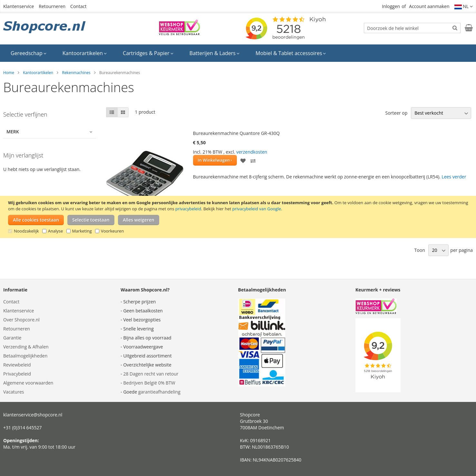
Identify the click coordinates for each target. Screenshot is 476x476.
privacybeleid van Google (257, 209)
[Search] (455, 28)
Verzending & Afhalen (26, 347)
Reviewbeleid (17, 365)
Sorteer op (396, 113)
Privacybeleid (17, 374)
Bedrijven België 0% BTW (149, 383)
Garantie (12, 338)
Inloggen (391, 6)
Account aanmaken (429, 6)
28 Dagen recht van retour (151, 374)
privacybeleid (188, 209)
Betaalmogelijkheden (25, 356)
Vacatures (14, 392)
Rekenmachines (76, 73)
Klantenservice (19, 6)
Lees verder (454, 177)
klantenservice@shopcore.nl (33, 415)
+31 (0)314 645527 (23, 428)
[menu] (238, 53)
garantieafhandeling (159, 392)
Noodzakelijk (26, 231)
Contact (78, 6)
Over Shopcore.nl (21, 320)
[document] (239, 217)
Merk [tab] (13, 132)
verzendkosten (252, 152)
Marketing (82, 231)
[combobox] (412, 28)
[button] (464, 6)
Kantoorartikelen (38, 73)
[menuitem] (29, 53)
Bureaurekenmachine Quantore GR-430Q (236, 133)
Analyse (56, 231)
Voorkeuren (112, 231)
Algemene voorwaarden (28, 383)
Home (9, 73)
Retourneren (52, 6)
